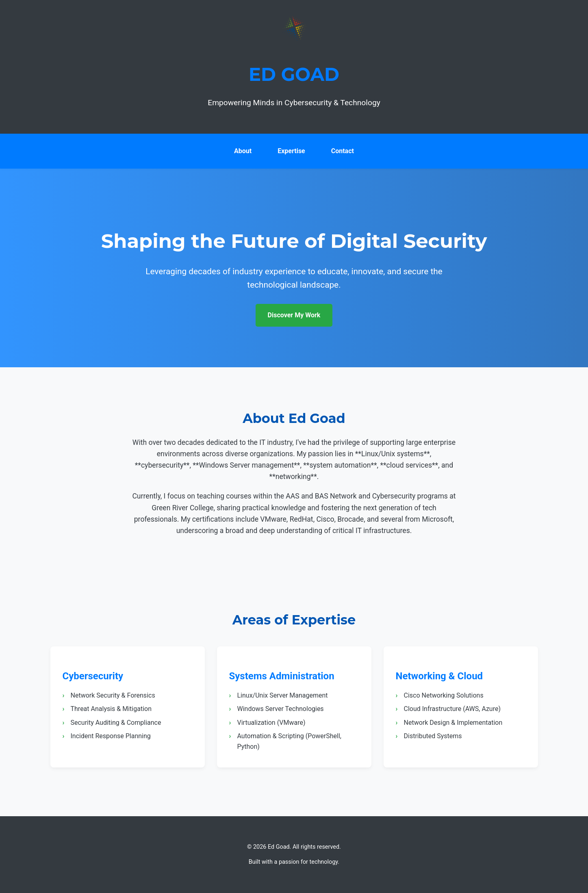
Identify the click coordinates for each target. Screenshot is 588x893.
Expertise (291, 151)
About (243, 151)
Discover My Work (294, 315)
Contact (343, 151)
